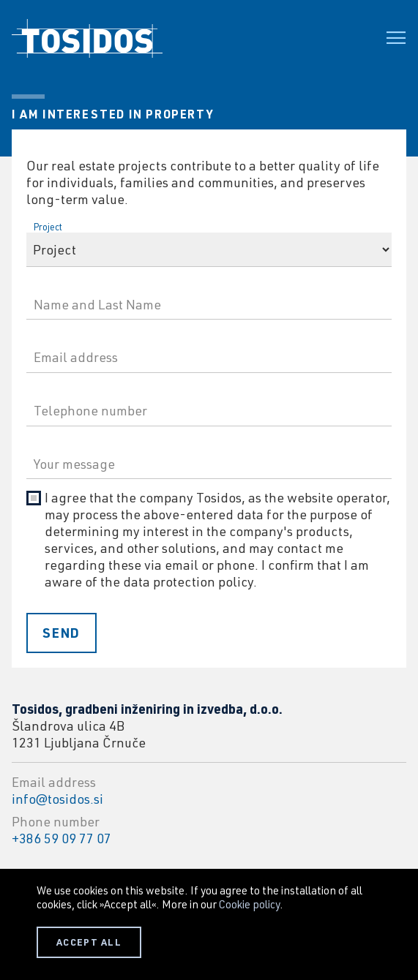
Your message (63, 443)
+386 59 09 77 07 (61, 838)
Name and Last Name (79, 284)
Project (48, 227)
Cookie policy (249, 904)
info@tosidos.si (57, 799)
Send (61, 633)
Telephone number (72, 390)
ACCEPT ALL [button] (89, 942)
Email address (64, 336)
